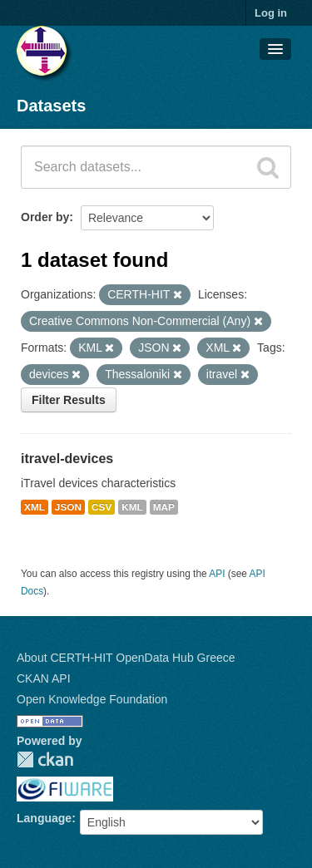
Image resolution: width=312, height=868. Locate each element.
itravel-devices (67, 459)
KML (132, 507)
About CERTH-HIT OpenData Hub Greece (126, 658)
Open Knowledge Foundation (92, 699)
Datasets (51, 106)
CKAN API (44, 678)
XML (35, 507)
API (217, 574)
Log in (271, 13)
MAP (164, 507)
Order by (45, 217)
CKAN (45, 759)
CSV (102, 507)
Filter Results (69, 400)
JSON (68, 507)
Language (44, 818)
